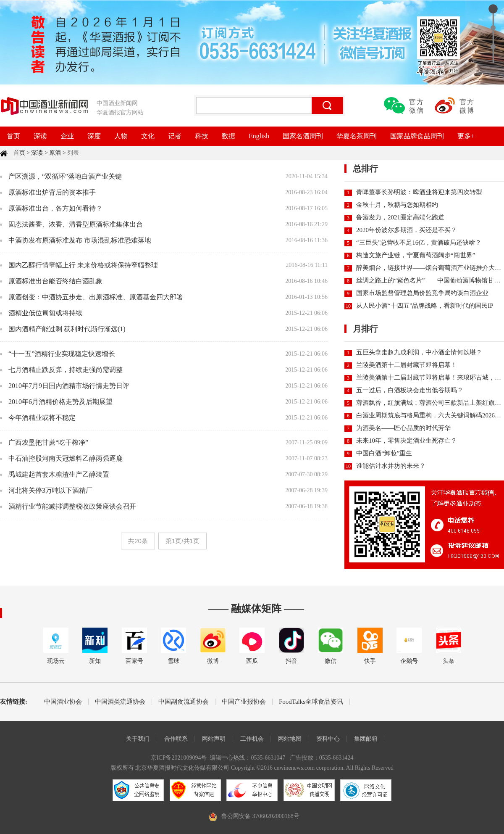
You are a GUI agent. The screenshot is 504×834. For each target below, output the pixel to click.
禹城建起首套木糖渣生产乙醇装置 (59, 474)
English (259, 136)
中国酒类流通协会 (120, 702)
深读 (40, 136)
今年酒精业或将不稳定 (42, 418)
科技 (202, 136)
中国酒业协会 (63, 702)
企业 (67, 136)
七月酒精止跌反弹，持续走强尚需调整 (66, 370)
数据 (228, 136)
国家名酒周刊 (303, 136)
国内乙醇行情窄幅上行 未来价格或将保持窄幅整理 (83, 265)
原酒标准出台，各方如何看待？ (55, 208)
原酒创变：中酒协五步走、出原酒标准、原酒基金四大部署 (96, 297)
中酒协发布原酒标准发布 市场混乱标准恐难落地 (80, 240)
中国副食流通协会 (184, 702)
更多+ (466, 136)
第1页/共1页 (182, 541)
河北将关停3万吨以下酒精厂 (50, 490)
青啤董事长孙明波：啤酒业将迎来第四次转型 (419, 192)
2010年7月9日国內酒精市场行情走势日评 (69, 386)
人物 (121, 136)
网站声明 (214, 739)
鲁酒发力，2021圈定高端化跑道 (400, 217)
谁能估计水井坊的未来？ (391, 466)
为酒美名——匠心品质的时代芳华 (403, 428)
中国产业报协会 (244, 702)
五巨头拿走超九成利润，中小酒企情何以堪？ (419, 352)
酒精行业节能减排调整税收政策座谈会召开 (72, 506)
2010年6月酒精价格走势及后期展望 (60, 402)
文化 (148, 136)
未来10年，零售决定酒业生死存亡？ (407, 441)
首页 (13, 136)
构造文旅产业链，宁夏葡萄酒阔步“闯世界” (416, 255)
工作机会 (252, 739)
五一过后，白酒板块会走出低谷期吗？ (410, 390)
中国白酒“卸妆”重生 (384, 453)
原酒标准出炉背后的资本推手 (52, 192)
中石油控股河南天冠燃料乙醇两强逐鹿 (66, 458)
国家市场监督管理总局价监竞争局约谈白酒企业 (422, 293)
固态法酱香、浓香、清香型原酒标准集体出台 (76, 224)
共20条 (138, 541)
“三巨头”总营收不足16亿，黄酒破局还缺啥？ (419, 243)
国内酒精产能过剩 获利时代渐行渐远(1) (67, 329)
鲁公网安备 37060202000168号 (260, 816)
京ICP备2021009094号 (179, 758)
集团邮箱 (366, 739)
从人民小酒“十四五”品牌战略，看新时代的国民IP (425, 306)
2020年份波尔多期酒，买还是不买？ (407, 230)
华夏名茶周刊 (357, 136)
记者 (175, 136)
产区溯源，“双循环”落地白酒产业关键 (65, 176)
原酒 (55, 153)
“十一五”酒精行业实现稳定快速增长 (62, 354)
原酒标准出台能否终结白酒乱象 (55, 281)
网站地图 (290, 739)
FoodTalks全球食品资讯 (311, 702)
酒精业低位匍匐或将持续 (45, 313)
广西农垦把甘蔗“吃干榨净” (48, 442)
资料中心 (328, 739)
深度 (94, 136)
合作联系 (176, 739)
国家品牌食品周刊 (417, 136)
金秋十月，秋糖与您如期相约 (397, 205)
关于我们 (138, 739)
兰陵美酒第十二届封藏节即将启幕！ (407, 365)
